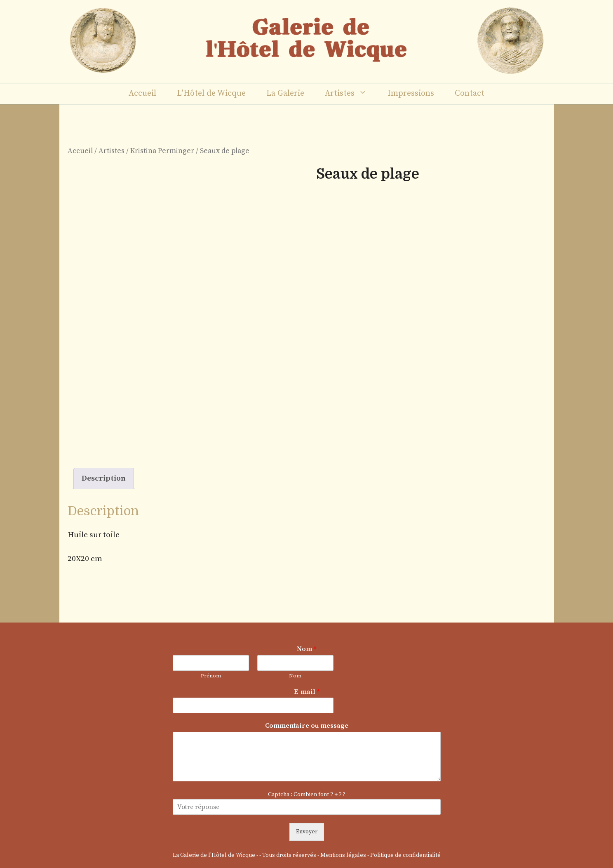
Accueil (142, 93)
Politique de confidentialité (405, 855)
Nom (306, 649)
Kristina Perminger (162, 151)
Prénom (211, 676)
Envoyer (307, 832)
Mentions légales (343, 855)
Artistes (351, 94)
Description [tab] (104, 478)
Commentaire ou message (307, 726)
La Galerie (285, 93)
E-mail (307, 692)
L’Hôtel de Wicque (211, 93)
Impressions (411, 93)
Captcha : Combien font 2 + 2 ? (307, 795)
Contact (470, 93)
